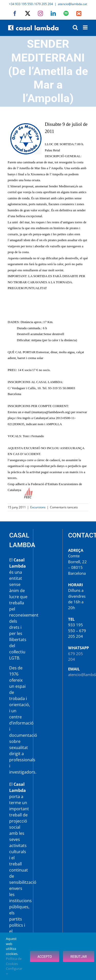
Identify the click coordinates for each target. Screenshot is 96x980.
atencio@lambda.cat (72, 4)
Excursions (38, 507)
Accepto (45, 956)
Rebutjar (79, 956)
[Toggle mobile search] (75, 27)
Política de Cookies (14, 961)
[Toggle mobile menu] (86, 27)
